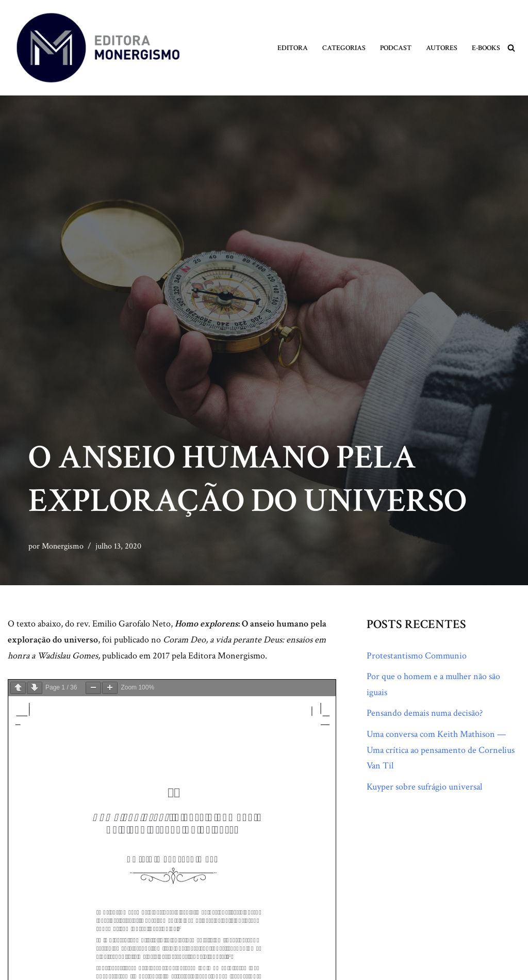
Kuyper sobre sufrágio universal (424, 787)
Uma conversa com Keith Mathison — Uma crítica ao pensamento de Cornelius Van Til (441, 750)
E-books (486, 48)
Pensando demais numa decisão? (425, 713)
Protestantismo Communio (417, 656)
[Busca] (511, 48)
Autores (442, 48)
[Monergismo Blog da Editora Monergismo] (98, 48)
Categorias (344, 48)
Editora (293, 48)
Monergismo (63, 546)
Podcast (396, 48)
